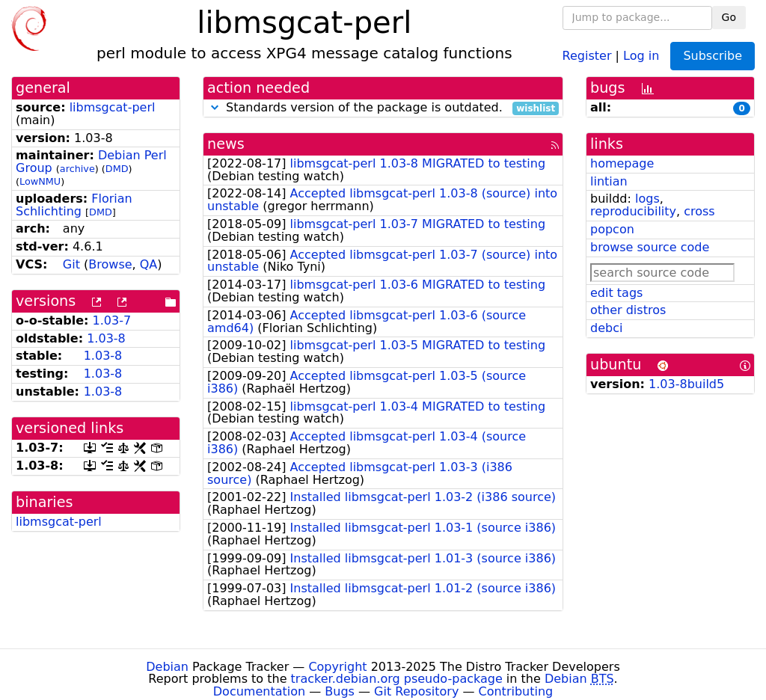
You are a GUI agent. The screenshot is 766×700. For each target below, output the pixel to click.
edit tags (616, 293)
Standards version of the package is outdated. (383, 108)
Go (729, 17)
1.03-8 (106, 338)
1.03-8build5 (686, 384)
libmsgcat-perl (113, 107)
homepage (622, 163)
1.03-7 (112, 320)
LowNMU (40, 181)
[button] (215, 107)
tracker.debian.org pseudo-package (397, 679)
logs (647, 199)
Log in (641, 55)
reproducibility (633, 211)
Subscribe (713, 56)
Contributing (516, 691)
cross (699, 211)
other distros (628, 310)
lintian (609, 181)
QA (149, 264)
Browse (110, 264)
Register (587, 55)
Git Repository (416, 691)
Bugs (340, 691)
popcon (612, 229)
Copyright (337, 667)
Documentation (259, 691)
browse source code (650, 247)
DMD (117, 169)
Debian (167, 667)
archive (77, 169)
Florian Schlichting (74, 205)
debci (606, 328)
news (226, 144)
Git (71, 264)
